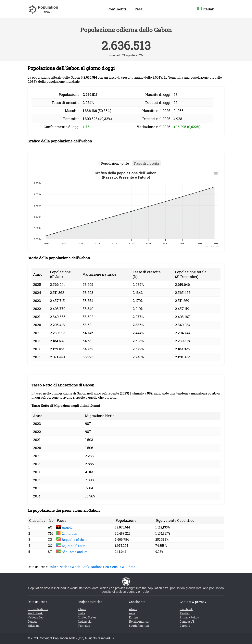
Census (116, 567)
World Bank (81, 567)
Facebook (186, 609)
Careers (185, 626)
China (82, 609)
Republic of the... (71, 540)
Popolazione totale (115, 163)
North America (139, 622)
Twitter (185, 613)
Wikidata (128, 567)
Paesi (139, 9)
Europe (134, 617)
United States (87, 617)
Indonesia (85, 622)
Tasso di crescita (146, 163)
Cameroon (67, 533)
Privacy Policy (189, 617)
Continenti (117, 9)
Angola (64, 527)
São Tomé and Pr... (73, 552)
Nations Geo (100, 567)
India (82, 613)
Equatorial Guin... (72, 546)
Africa (133, 609)
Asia (132, 613)
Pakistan (84, 626)
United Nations (60, 567)
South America (139, 626)
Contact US (187, 622)
